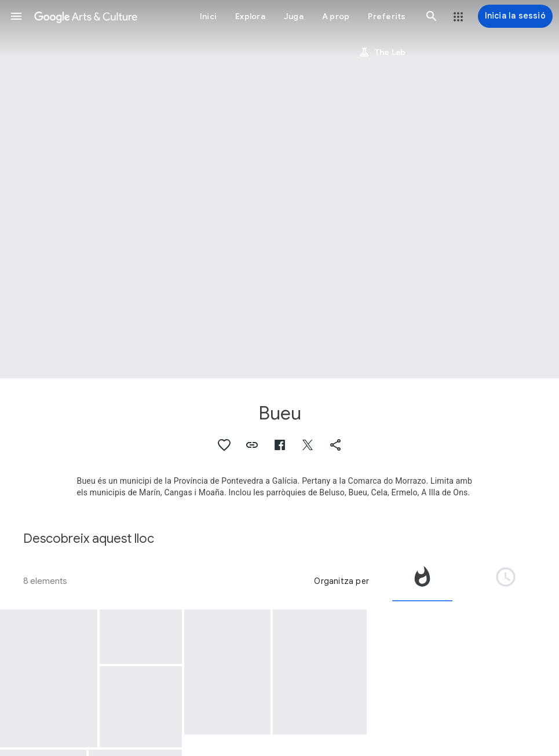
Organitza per (341, 581)
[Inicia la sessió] (515, 16)
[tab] (422, 581)
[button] (16, 16)
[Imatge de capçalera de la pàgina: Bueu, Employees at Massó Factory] (279, 189)
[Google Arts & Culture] (86, 16)
